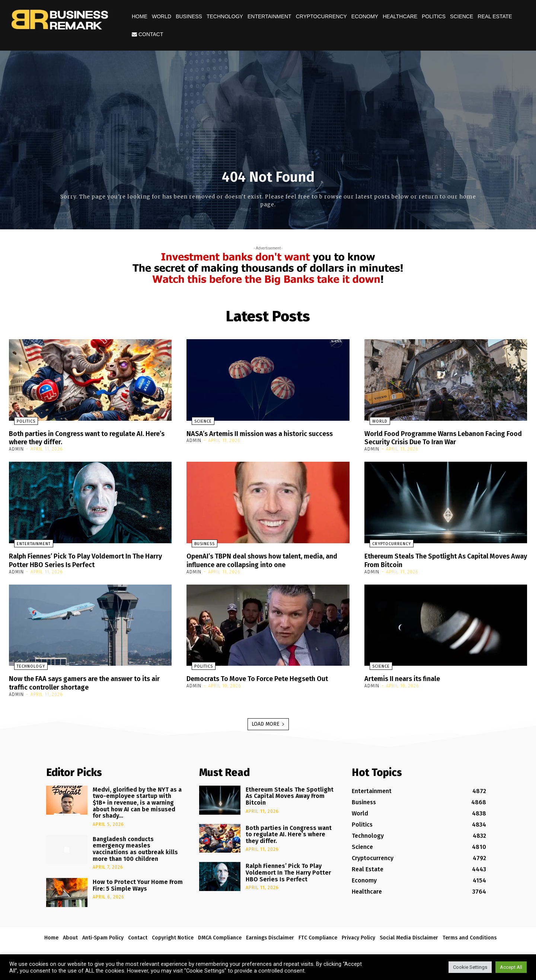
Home (140, 16)
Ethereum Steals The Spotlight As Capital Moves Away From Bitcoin (435, 559)
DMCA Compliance (220, 936)
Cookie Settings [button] (470, 967)
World (162, 16)
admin (16, 449)
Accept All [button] (511, 967)
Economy (365, 16)
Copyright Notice (173, 936)
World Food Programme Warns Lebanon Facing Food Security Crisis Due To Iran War (443, 437)
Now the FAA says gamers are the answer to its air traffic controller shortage (89, 681)
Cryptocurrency (321, 16)
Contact (148, 34)
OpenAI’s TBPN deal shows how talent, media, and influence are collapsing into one (264, 559)
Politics (434, 16)
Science (462, 16)
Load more (268, 722)
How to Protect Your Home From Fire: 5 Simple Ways (138, 883)
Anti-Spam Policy (103, 936)
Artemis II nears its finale (407, 677)
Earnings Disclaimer (270, 936)
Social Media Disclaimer (409, 936)
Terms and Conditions (470, 936)
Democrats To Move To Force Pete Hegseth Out (267, 677)
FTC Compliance (318, 936)
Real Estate (495, 16)
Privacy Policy (358, 936)
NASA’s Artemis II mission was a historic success (254, 437)
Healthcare (400, 16)
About (70, 936)
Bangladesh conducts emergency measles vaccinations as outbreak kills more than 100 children (135, 847)
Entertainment (269, 16)
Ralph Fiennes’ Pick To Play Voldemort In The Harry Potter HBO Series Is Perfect (84, 559)
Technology (225, 16)
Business (189, 16)
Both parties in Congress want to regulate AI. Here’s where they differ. (85, 437)
